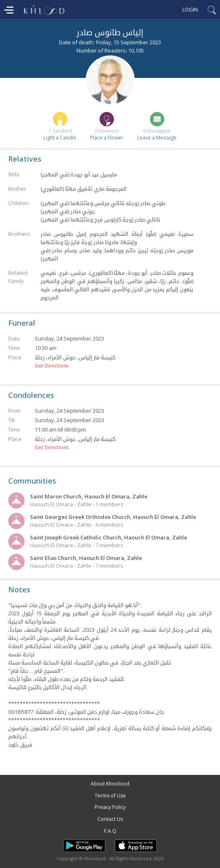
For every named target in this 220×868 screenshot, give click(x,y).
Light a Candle (60, 138)
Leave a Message (157, 138)
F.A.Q (110, 831)
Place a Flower (107, 138)
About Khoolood (110, 784)
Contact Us (110, 819)
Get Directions (52, 366)
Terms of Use (110, 796)
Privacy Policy (110, 807)
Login (190, 9)
